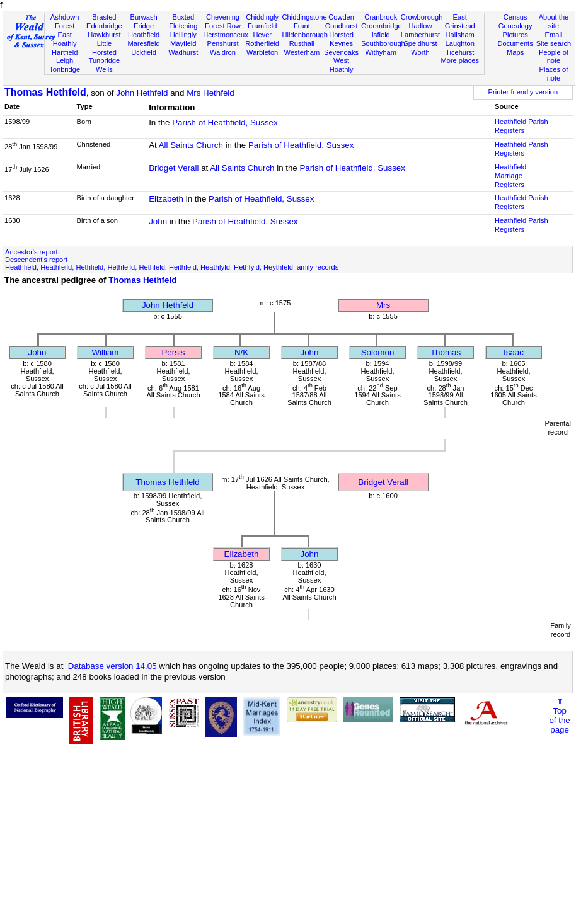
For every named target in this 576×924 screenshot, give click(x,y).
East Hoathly (65, 39)
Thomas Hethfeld (45, 92)
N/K (241, 352)
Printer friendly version (523, 92)
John (158, 221)
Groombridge (382, 26)
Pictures (516, 35)
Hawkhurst (104, 35)
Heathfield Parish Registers (521, 126)
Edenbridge (104, 26)
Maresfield (143, 43)
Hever (262, 35)
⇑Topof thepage (559, 716)
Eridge (144, 26)
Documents (516, 43)
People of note (554, 57)
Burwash (143, 17)
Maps (515, 52)
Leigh (65, 60)
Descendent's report (36, 260)
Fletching (183, 26)
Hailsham (460, 35)
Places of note (554, 74)
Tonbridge (65, 69)
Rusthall (302, 43)
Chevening (223, 17)
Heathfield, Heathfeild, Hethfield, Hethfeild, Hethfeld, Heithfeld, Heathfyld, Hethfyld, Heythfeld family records (172, 267)
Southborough (383, 43)
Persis (173, 352)
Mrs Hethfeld (210, 93)
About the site (554, 21)
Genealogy (516, 26)
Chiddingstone (305, 17)
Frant (302, 26)
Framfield (262, 26)
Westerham (302, 52)
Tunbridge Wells (105, 65)
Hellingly (183, 35)
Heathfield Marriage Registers (510, 176)
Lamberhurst (420, 35)
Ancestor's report (32, 252)
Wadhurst (183, 52)
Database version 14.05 (112, 666)
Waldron (223, 52)
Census (516, 17)
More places (460, 60)
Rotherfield (262, 43)
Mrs (383, 305)
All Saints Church (191, 145)
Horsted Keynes (341, 39)
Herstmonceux (226, 35)
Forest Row (223, 26)
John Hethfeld (142, 93)
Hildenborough (305, 35)
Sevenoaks (341, 52)
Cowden (341, 17)
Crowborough (422, 17)
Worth (420, 52)
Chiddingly (262, 17)
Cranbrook (381, 17)
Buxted (183, 17)
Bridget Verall (174, 168)
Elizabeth (166, 199)
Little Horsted (104, 48)
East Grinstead (460, 21)
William (106, 352)
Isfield (381, 35)
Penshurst (222, 43)
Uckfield (144, 52)
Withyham (381, 52)
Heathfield (144, 35)
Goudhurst (342, 26)
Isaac (514, 352)
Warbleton (262, 52)
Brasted (104, 17)
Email (554, 35)
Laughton (460, 43)
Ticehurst (460, 52)
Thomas (446, 352)
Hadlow (420, 26)
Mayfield (183, 43)
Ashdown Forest (65, 21)
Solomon (378, 352)
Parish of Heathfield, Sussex (225, 123)
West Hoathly (342, 65)
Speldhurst (420, 43)
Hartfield (65, 52)
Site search (554, 43)
